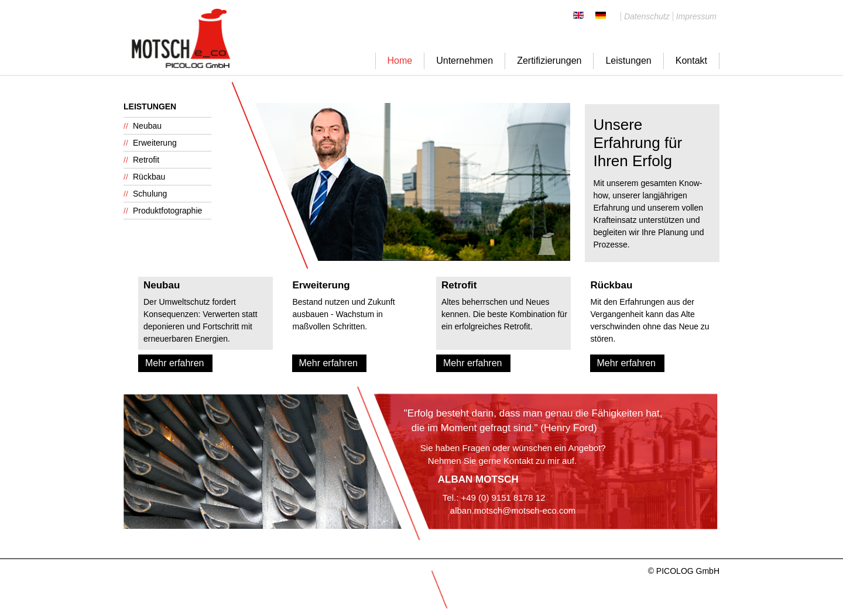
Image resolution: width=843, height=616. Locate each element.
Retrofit (146, 160)
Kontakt (691, 61)
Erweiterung (155, 143)
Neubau (147, 126)
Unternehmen (465, 61)
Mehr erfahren (175, 363)
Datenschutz (647, 16)
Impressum (696, 16)
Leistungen (628, 61)
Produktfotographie (167, 211)
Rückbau (149, 177)
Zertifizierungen (549, 61)
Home (400, 61)
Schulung (150, 194)
